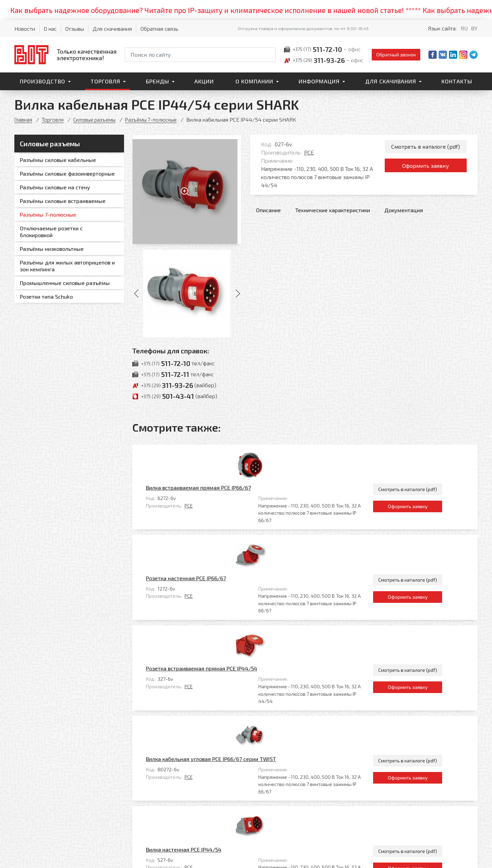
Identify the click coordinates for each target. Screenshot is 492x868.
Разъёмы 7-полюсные (158, 119)
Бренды (158, 81)
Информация (319, 81)
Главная (24, 119)
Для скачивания (112, 29)
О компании (254, 81)
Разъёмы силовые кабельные (58, 160)
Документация (404, 210)
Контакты (457, 81)
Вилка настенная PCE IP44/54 (214, 681)
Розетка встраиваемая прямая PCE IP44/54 (232, 568)
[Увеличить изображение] (187, 189)
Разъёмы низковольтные (52, 249)
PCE (309, 152)
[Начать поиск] (270, 55)
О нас (50, 29)
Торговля (105, 81)
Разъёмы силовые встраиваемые (63, 201)
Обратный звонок (396, 55)
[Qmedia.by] (460, 858)
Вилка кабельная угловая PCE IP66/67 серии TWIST (241, 625)
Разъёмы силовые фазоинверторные (67, 173)
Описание (268, 210)
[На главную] (65, 55)
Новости (25, 29)
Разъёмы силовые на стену (55, 187)
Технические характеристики (333, 210)
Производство (43, 81)
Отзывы (75, 29)
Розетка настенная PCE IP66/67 (216, 511)
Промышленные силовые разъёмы (65, 283)
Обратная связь (159, 29)
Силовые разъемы (98, 119)
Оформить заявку (426, 168)
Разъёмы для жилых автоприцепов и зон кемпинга (67, 266)
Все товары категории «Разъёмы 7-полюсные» (418, 736)
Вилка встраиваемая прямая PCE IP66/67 (228, 454)
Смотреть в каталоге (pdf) (426, 147)
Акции (204, 81)
